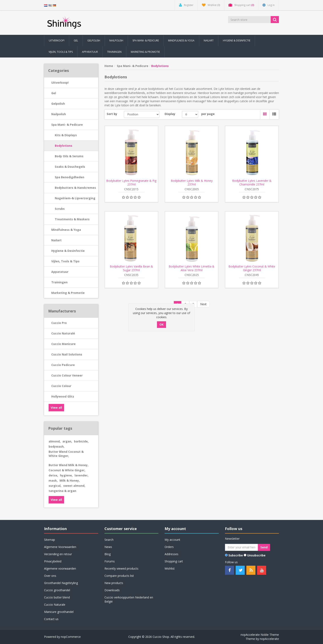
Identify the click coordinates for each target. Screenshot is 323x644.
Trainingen (59, 282)
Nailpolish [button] (116, 40)
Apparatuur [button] (90, 52)
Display (170, 114)
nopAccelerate (269, 639)
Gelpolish (58, 104)
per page (208, 114)
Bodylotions (64, 146)
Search (109, 540)
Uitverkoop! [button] (57, 40)
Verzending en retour (58, 554)
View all (56, 408)
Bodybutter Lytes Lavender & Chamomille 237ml (252, 183)
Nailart (56, 240)
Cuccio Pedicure (63, 365)
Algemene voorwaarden (60, 568)
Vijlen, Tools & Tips (65, 261)
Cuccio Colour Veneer (67, 375)
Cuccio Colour (61, 386)
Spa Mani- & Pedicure (67, 125)
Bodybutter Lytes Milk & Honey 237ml (192, 183)
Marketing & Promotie (68, 293)
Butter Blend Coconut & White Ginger (66, 454)
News (108, 547)
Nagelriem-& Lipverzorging (75, 198)
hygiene (66, 475)
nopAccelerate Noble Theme (260, 635)
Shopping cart (174, 561)
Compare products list (119, 576)
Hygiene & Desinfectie (68, 251)
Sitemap (50, 540)
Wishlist (170, 568)
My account (172, 540)
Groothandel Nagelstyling (61, 583)
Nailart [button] (209, 40)
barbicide (81, 441)
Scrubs (60, 209)
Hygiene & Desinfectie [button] (237, 40)
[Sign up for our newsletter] (241, 547)
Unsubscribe (256, 555)
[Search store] (250, 20)
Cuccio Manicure (63, 344)
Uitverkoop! (60, 83)
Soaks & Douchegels (70, 167)
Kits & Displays (66, 135)
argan (67, 441)
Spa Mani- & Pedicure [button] (146, 40)
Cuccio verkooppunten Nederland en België (129, 599)
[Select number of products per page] (190, 114)
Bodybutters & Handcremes (75, 188)
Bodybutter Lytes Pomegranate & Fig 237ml (131, 183)
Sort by (112, 114)
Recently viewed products (121, 568)
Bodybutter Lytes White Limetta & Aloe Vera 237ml (192, 268)
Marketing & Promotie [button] (145, 52)
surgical (55, 486)
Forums (110, 561)
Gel (54, 93)
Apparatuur (60, 272)
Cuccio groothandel (57, 590)
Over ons (50, 576)
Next (203, 304)
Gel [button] (76, 40)
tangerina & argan (62, 491)
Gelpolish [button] (94, 40)
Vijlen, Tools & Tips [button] (61, 52)
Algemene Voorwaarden (60, 547)
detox (53, 475)
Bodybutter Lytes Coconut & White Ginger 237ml (252, 268)
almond (55, 441)
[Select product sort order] (142, 114)
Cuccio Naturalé (63, 333)
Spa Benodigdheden (70, 177)
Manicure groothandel (59, 612)
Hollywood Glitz (63, 396)
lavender (81, 475)
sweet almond (74, 486)
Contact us (51, 619)
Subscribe (236, 555)
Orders (169, 547)
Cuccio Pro (59, 323)
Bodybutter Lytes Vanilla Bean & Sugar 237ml (131, 268)
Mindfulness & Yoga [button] (181, 40)
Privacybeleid (53, 561)
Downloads (112, 590)
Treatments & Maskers (72, 219)
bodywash (57, 446)
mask (53, 480)
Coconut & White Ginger (67, 470)
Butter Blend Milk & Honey (68, 465)
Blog (108, 554)
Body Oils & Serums (69, 156)
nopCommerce (71, 637)
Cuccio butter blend (57, 597)
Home (109, 66)
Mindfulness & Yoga (66, 230)
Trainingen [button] (114, 52)
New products (114, 583)
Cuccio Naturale (55, 605)
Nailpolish (59, 114)
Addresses (171, 554)
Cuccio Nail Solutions (67, 354)
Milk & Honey (70, 480)
